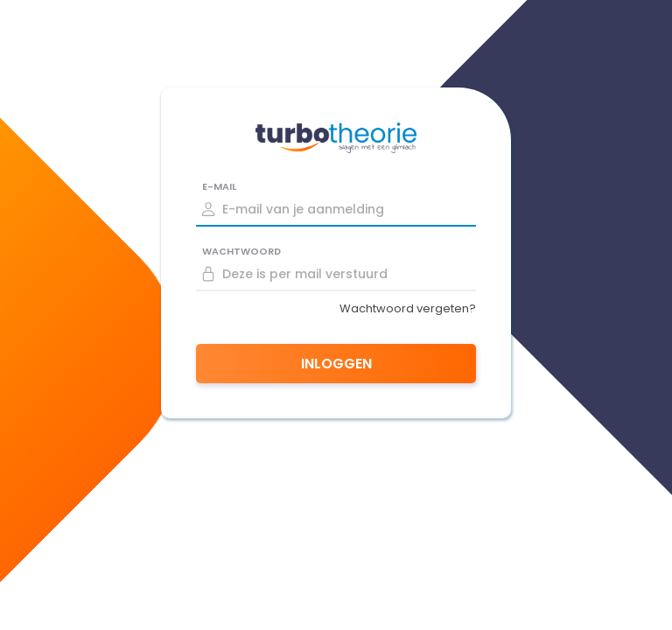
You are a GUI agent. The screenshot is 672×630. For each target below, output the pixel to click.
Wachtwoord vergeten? (408, 308)
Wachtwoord (241, 251)
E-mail (219, 186)
